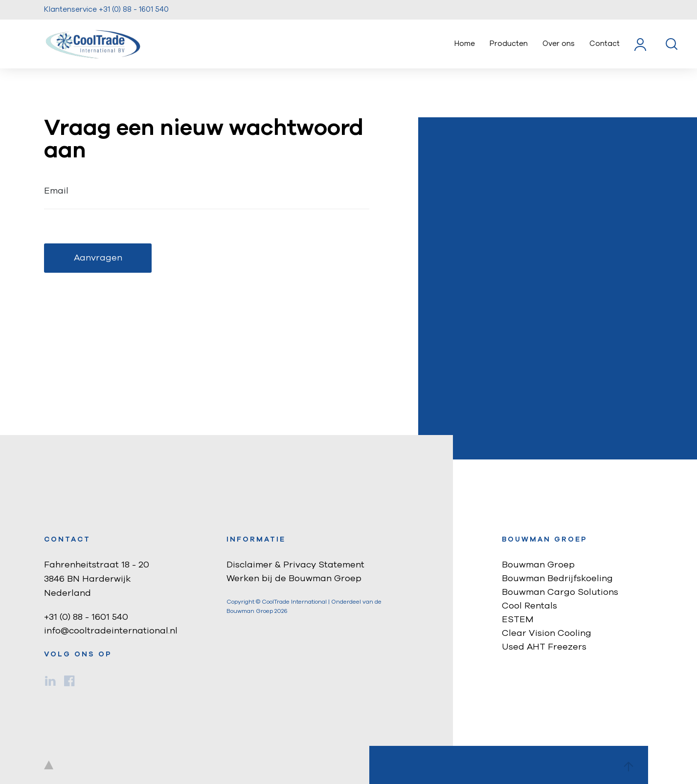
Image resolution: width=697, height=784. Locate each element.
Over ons (559, 44)
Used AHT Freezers (544, 647)
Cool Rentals (529, 606)
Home (465, 44)
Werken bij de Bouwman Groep (294, 579)
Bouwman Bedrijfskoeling (557, 579)
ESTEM (518, 620)
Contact (605, 44)
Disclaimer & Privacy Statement (295, 565)
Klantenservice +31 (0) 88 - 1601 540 (106, 10)
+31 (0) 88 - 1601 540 (86, 617)
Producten (509, 44)
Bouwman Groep (538, 565)
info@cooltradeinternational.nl (111, 631)
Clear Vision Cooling (547, 633)
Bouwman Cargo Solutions (560, 592)
